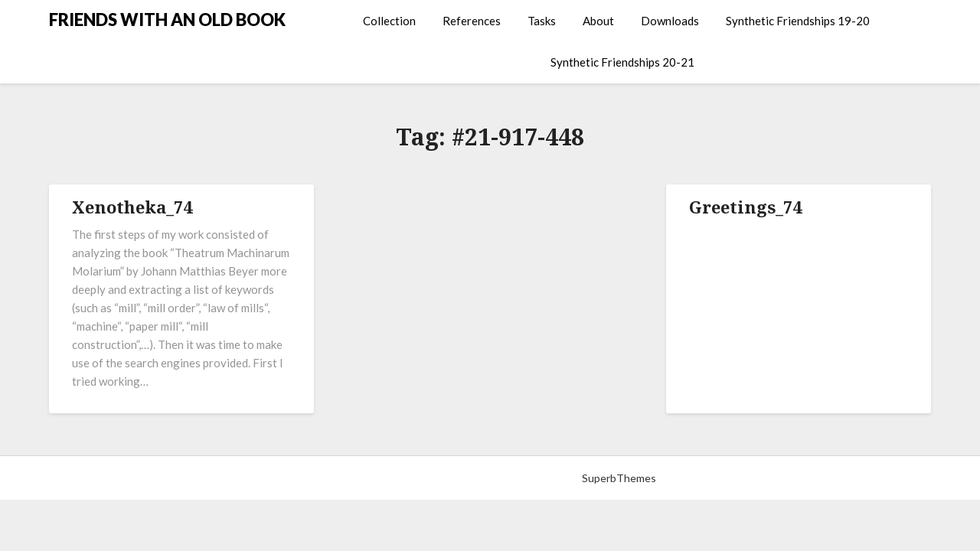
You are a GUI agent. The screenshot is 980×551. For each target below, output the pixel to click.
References (472, 21)
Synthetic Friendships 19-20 (798, 21)
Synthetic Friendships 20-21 (622, 62)
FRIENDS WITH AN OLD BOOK (167, 20)
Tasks (542, 21)
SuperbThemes (619, 478)
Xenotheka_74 (132, 207)
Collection (389, 21)
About (598, 21)
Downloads (670, 21)
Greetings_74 (745, 207)
